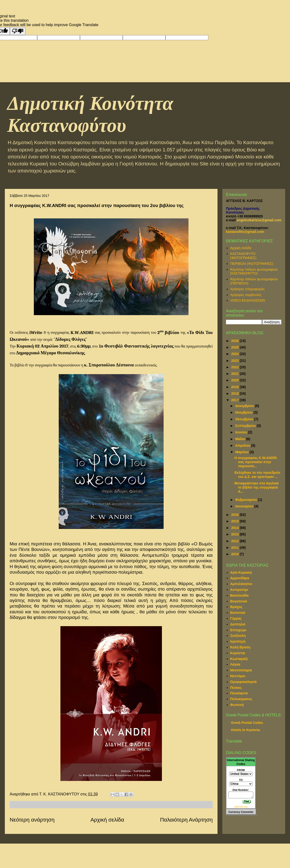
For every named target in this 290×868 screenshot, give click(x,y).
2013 (236, 534)
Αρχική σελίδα (107, 820)
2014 (236, 528)
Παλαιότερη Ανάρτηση (186, 820)
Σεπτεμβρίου (246, 426)
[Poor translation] (18, 31)
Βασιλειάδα (239, 595)
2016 (236, 515)
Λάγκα (235, 664)
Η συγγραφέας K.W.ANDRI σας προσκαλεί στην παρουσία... (256, 462)
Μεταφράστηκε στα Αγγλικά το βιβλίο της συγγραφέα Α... (257, 487)
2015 (236, 521)
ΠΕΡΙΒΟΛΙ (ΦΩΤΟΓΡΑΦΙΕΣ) (252, 264)
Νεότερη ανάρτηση (32, 820)
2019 (236, 387)
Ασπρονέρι (239, 590)
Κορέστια (238, 653)
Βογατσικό (239, 601)
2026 (236, 341)
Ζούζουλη (238, 636)
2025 (236, 347)
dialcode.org (241, 807)
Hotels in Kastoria (245, 730)
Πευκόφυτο (239, 693)
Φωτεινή (237, 705)
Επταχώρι (238, 630)
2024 (236, 354)
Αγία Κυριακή (241, 572)
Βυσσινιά (238, 613)
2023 (236, 361)
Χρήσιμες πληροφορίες (248, 289)
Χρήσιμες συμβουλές (246, 295)
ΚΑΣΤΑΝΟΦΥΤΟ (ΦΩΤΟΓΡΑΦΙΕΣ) (243, 256)
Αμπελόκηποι (241, 584)
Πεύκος (236, 688)
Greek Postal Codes (247, 723)
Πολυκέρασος (241, 699)
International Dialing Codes (241, 762)
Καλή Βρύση (240, 647)
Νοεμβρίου (244, 412)
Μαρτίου (242, 452)
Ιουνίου (242, 432)
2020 (236, 380)
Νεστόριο (238, 676)
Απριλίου (243, 445)
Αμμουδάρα (240, 578)
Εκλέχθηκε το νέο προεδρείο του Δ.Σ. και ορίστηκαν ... (257, 475)
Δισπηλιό (238, 624)
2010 (236, 554)
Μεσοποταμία (241, 670)
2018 (236, 393)
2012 (236, 541)
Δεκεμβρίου (245, 406)
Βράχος (236, 607)
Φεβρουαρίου (246, 500)
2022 (236, 367)
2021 (236, 374)
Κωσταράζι (239, 659)
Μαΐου (241, 439)
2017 (236, 400)
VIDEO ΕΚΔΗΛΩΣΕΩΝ (248, 300)
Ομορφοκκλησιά (243, 682)
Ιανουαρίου (245, 506)
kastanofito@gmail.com (245, 232)
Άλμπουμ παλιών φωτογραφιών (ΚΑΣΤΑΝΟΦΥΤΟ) (254, 271)
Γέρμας (236, 618)
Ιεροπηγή (238, 641)
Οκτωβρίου (245, 419)
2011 (236, 548)
